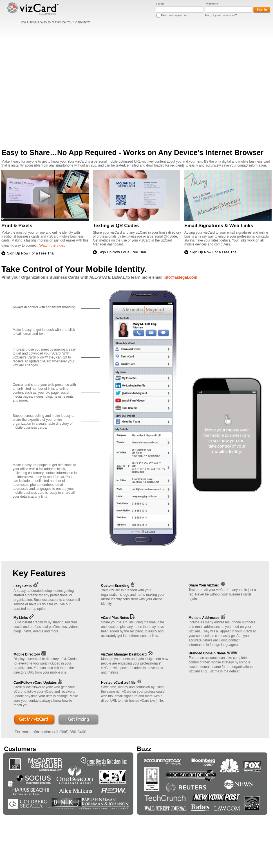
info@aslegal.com (180, 277)
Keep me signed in (174, 15)
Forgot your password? (221, 15)
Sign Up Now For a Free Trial (31, 253)
